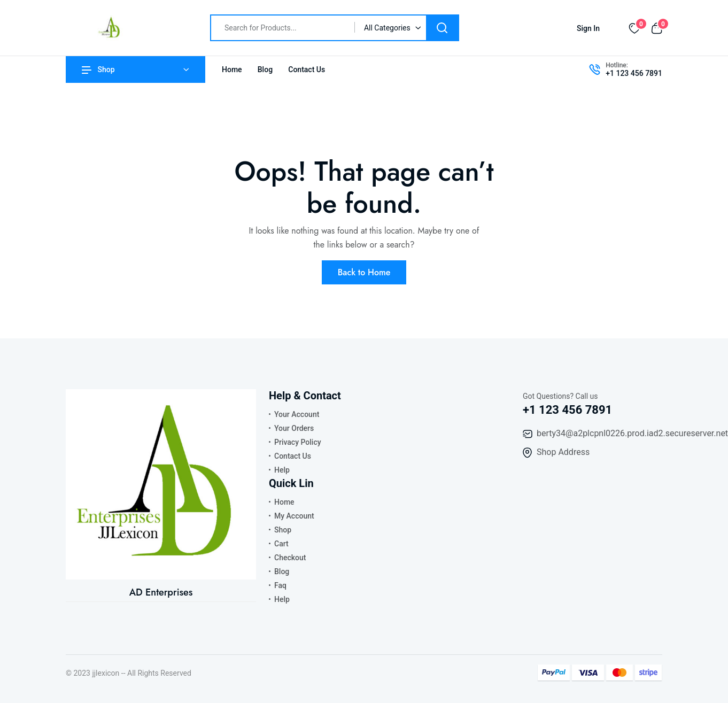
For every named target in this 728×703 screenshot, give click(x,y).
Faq (280, 585)
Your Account (297, 414)
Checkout (290, 558)
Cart (281, 544)
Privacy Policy (298, 442)
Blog (265, 69)
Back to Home (364, 272)
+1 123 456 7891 (634, 73)
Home (232, 69)
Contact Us (307, 69)
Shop (98, 69)
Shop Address (563, 452)
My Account (294, 516)
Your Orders (294, 428)
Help (282, 470)
